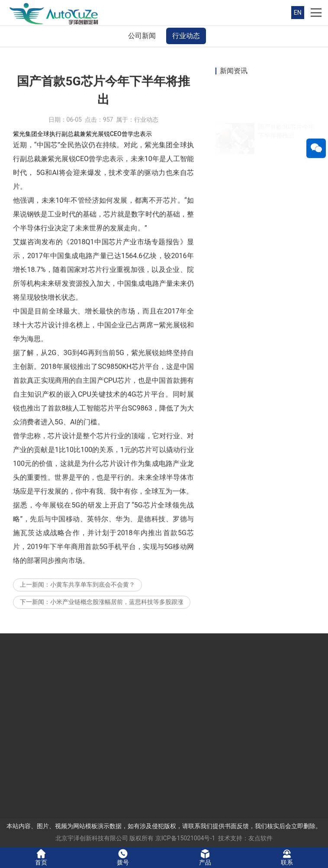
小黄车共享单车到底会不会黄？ (93, 605)
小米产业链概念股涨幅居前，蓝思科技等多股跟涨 (117, 623)
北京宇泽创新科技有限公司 (92, 838)
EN (298, 13)
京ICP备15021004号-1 (185, 838)
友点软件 (260, 838)
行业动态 (186, 36)
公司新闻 (142, 36)
